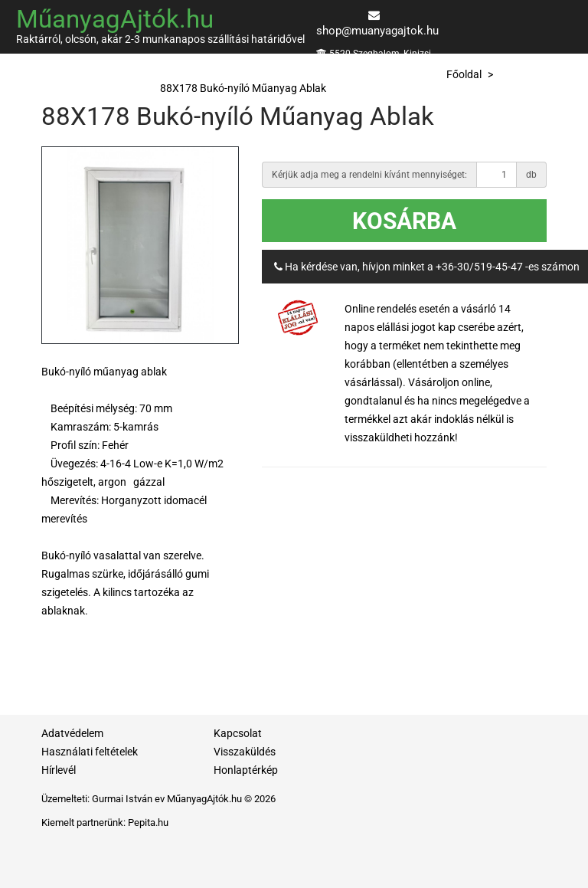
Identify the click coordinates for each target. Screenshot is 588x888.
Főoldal (464, 74)
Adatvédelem (72, 733)
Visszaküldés (245, 752)
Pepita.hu (148, 822)
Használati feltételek (90, 752)
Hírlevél (59, 770)
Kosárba (404, 221)
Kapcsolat (238, 733)
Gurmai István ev (128, 799)
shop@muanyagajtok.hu (377, 31)
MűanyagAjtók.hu (115, 19)
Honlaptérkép (246, 770)
